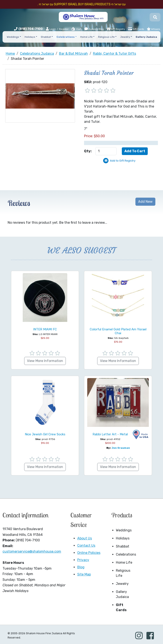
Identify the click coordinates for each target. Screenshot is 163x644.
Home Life (124, 562)
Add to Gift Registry (123, 161)
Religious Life (123, 573)
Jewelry (122, 584)
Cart (76, 29)
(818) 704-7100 (31, 29)
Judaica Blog (94, 29)
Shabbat (123, 546)
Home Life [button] (86, 37)
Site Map (84, 574)
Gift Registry (116, 29)
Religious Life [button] (106, 37)
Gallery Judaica (122, 594)
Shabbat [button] (46, 37)
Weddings (124, 530)
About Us (85, 538)
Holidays (123, 538)
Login (51, 29)
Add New (145, 202)
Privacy (83, 560)
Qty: (88, 151)
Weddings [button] (13, 37)
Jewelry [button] (125, 37)
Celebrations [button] (66, 37)
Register (64, 29)
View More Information (45, 361)
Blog (81, 567)
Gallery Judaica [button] (146, 37)
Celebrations (125, 554)
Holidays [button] (30, 37)
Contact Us (86, 546)
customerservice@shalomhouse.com (32, 551)
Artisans (154, 29)
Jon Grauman (121, 448)
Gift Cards (136, 29)
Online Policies (89, 553)
